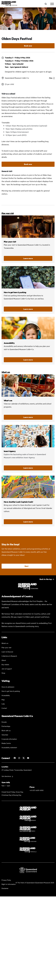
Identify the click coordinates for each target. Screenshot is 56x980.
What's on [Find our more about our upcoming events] (5, 643)
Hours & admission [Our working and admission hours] (8, 687)
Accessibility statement (9, 747)
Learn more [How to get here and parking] (28, 309)
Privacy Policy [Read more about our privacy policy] (6, 880)
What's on (6, 372)
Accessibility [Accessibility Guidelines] (6, 695)
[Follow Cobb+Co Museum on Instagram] (19, 758)
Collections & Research (9, 656)
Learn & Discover (7, 652)
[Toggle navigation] (52, 4)
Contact (4, 708)
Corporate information (9, 739)
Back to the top (46, 579)
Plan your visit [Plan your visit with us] (6, 647)
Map (51, 78)
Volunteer (5, 735)
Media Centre (6, 743)
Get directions (6, 776)
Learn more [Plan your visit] (28, 258)
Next (26, 566)
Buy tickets (5, 664)
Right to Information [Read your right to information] (9, 884)
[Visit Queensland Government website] (28, 870)
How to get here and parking (28, 290)
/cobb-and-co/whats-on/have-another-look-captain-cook (28, 501)
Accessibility (28, 341)
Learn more (28, 417)
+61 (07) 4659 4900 (36, 790)
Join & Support (7, 669)
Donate (4, 722)
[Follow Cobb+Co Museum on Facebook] (15, 758)
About (4, 660)
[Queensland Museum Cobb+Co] (9, 4)
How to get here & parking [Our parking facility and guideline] (11, 691)
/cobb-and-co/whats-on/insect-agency (28, 449)
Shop (3, 673)
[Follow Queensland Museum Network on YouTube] (28, 758)
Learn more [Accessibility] (28, 360)
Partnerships (6, 726)
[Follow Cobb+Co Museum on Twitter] (24, 758)
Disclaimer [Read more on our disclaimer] (5, 888)
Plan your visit (8, 213)
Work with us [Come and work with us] (6, 730)
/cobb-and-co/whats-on (28, 398)
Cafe (3, 704)
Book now (28, 46)
